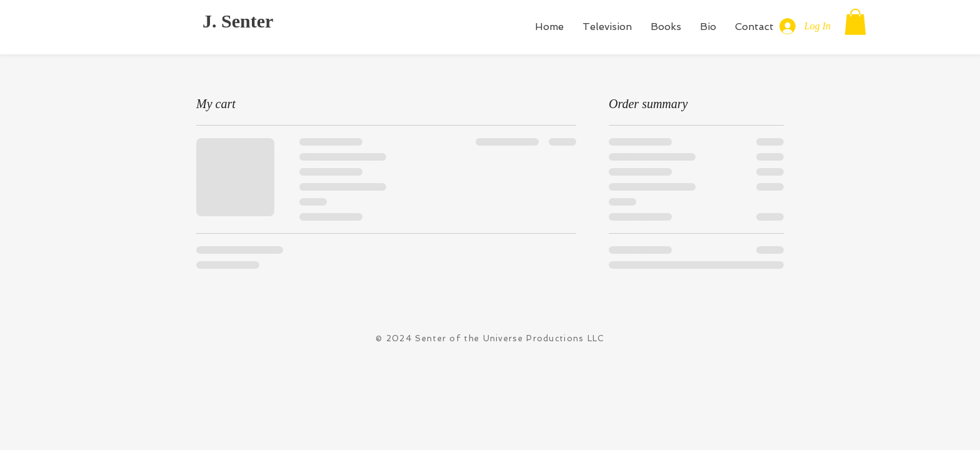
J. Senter (238, 21)
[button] (855, 22)
